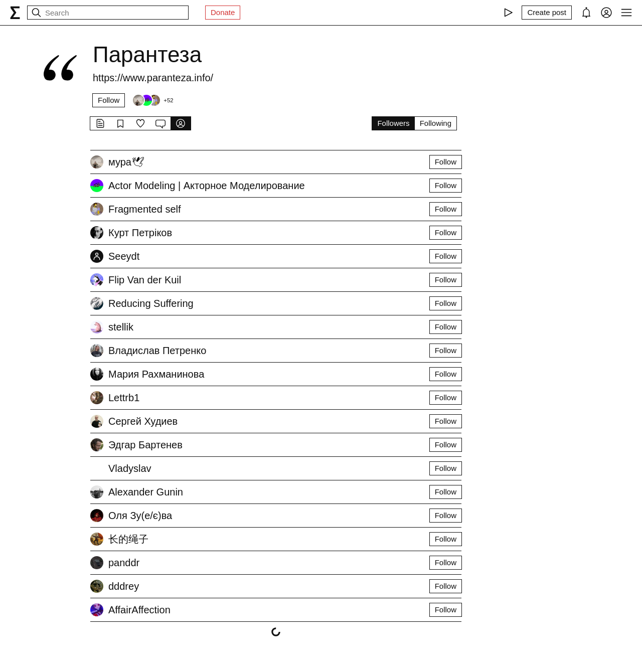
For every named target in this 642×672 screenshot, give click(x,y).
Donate (223, 12)
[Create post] (547, 13)
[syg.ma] (15, 13)
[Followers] (152, 100)
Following (436, 123)
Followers (393, 123)
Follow (109, 100)
